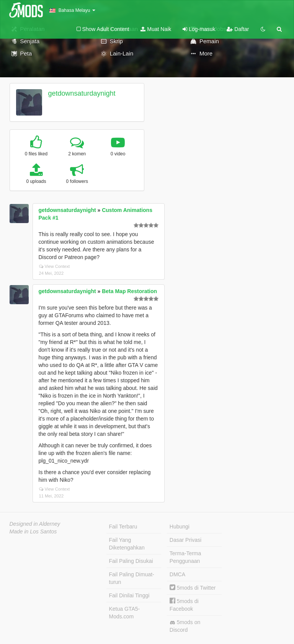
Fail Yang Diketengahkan (127, 544)
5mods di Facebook (184, 605)
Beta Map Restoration (129, 291)
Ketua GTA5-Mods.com (125, 613)
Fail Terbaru (123, 527)
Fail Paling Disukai (131, 561)
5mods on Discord (185, 626)
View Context (55, 266)
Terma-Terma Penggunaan (185, 557)
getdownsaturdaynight (82, 93)
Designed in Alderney (35, 524)
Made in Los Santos (33, 532)
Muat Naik (156, 29)
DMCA (177, 574)
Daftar (238, 29)
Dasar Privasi (185, 540)
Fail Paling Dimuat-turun (132, 578)
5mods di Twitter (193, 588)
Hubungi (180, 527)
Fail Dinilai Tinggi (129, 595)
